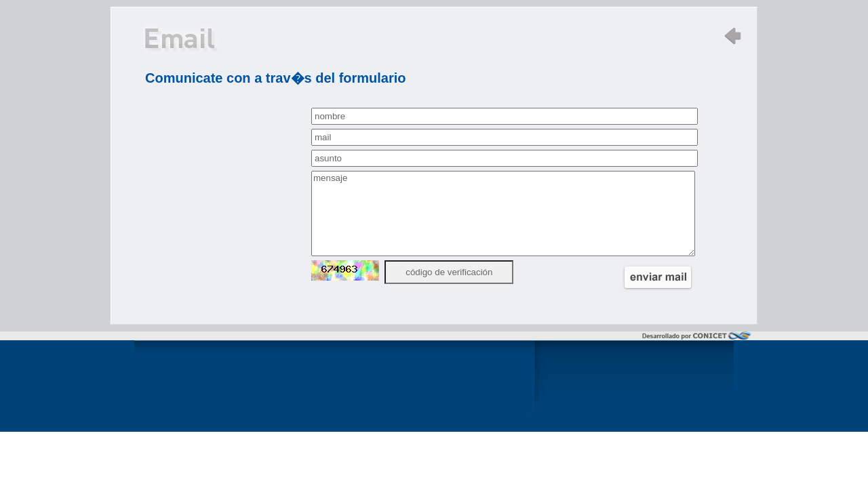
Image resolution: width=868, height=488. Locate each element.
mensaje (503, 213)
